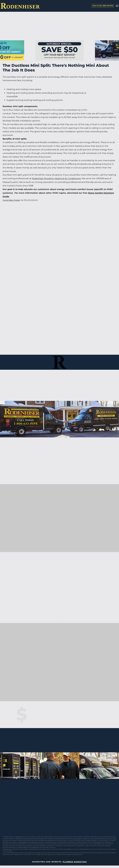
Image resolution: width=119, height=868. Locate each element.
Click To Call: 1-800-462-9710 (103, 6)
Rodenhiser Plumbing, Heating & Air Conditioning (58, 178)
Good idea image (12, 200)
